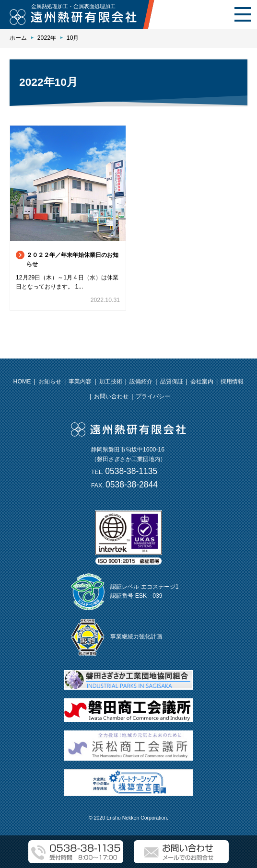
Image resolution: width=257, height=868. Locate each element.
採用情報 (232, 382)
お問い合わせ (111, 396)
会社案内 (202, 382)
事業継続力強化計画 (136, 637)
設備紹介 (141, 382)
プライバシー (153, 396)
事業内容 (80, 382)
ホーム (18, 38)
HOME (22, 382)
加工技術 (111, 382)
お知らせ (50, 382)
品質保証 (172, 382)
